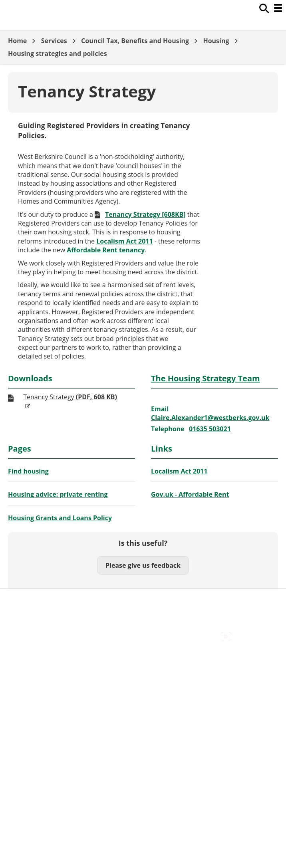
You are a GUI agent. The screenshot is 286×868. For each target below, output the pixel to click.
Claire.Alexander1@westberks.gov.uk (210, 418)
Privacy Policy (28, 693)
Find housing (28, 471)
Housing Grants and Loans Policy (60, 518)
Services (54, 41)
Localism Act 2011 (124, 241)
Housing (216, 41)
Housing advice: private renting (58, 494)
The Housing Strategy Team (206, 378)
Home (17, 41)
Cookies (20, 676)
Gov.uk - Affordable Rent (190, 494)
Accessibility (26, 658)
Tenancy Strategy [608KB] (145, 214)
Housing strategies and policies (58, 54)
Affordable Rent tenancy (106, 250)
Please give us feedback (143, 565)
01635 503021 (210, 429)
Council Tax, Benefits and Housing (135, 41)
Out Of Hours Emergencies (48, 684)
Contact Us (24, 666)
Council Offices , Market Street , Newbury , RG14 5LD (86, 702)
